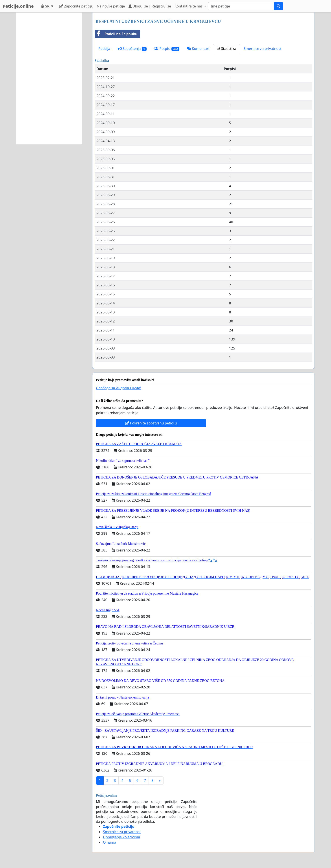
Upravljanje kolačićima (121, 837)
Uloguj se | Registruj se (150, 6)
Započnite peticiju (76, 6)
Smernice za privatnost (262, 49)
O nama (109, 842)
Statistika (227, 49)
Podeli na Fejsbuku (116, 34)
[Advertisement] (49, 78)
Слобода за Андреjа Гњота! (119, 388)
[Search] (241, 6)
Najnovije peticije (111, 6)
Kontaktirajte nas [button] (189, 6)
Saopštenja (132, 49)
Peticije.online (18, 6)
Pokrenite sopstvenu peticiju (151, 423)
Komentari (198, 49)
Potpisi (167, 49)
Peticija (104, 49)
